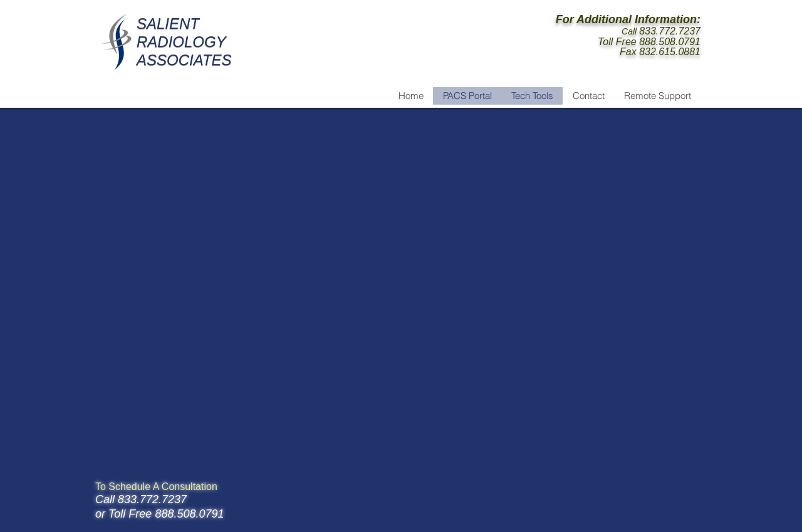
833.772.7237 (670, 31)
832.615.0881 (670, 52)
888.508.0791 (670, 42)
